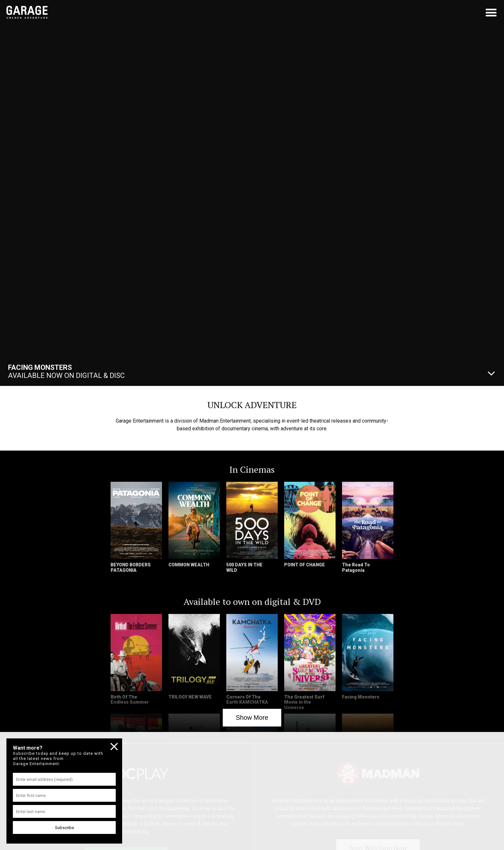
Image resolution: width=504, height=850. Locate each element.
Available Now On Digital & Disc (66, 371)
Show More (252, 717)
